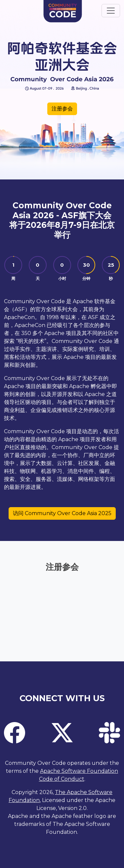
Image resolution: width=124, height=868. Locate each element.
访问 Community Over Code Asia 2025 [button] (62, 513)
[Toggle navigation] (111, 11)
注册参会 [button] (62, 109)
